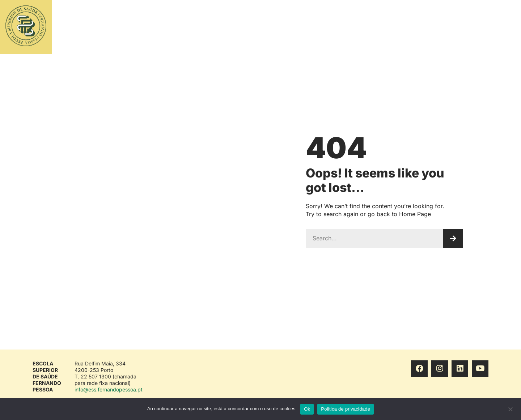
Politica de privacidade (346, 409)
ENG (489, 27)
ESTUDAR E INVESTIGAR (294, 27)
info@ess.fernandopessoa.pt (109, 389)
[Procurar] (453, 239)
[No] (510, 411)
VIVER (443, 27)
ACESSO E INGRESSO (358, 27)
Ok (307, 409)
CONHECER (408, 27)
